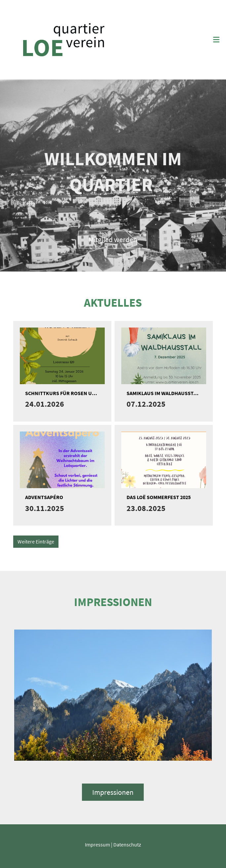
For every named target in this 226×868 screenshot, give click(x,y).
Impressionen (113, 792)
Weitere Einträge (36, 541)
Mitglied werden (113, 239)
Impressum (97, 844)
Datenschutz (127, 844)
